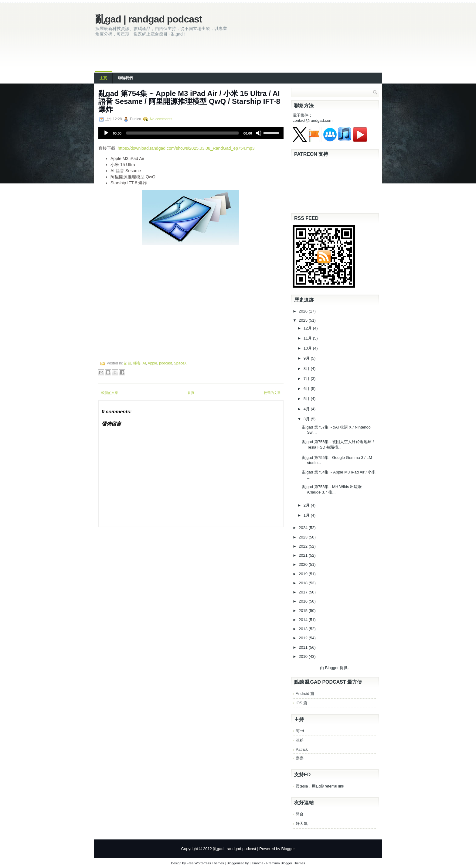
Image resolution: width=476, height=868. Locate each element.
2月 (307, 505)
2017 (304, 592)
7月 (307, 379)
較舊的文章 (272, 393)
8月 (307, 369)
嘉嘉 (300, 758)
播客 (137, 363)
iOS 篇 (301, 703)
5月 (307, 399)
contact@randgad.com (313, 120)
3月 (307, 419)
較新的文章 (110, 393)
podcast (165, 363)
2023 (304, 537)
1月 (307, 515)
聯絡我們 (125, 78)
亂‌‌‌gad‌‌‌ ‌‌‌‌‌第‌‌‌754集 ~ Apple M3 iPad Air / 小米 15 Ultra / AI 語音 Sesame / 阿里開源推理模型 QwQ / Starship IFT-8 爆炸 (189, 101)
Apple (153, 363)
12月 (308, 328)
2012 (304, 638)
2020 (304, 564)
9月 (307, 358)
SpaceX (180, 363)
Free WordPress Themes (205, 863)
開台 (300, 814)
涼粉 (300, 740)
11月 (308, 338)
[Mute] (259, 133)
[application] (191, 133)
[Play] (106, 133)
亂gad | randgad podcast (149, 19)
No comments (161, 119)
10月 (308, 348)
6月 (307, 389)
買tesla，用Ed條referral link (320, 786)
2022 (304, 546)
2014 (304, 620)
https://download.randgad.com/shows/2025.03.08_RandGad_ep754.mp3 (186, 148)
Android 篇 (305, 694)
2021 (304, 555)
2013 (304, 629)
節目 (127, 363)
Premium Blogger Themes (286, 863)
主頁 (103, 78)
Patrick (302, 749)
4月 (307, 409)
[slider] (182, 133)
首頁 (191, 393)
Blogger (332, 668)
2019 (304, 574)
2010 (304, 656)
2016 (304, 601)
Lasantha (256, 863)
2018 (304, 583)
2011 (304, 647)
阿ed (300, 731)
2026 (304, 311)
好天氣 (302, 824)
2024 (304, 528)
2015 (304, 611)
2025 (304, 320)
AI (144, 363)
